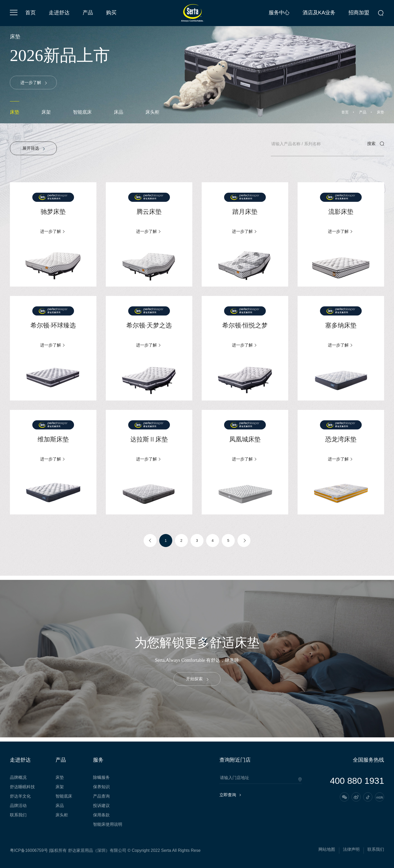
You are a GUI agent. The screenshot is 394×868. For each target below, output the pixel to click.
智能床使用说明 (108, 824)
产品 (88, 13)
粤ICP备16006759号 (29, 850)
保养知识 (101, 787)
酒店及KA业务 (319, 13)
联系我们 (18, 815)
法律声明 (351, 849)
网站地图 (327, 849)
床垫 (15, 112)
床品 (119, 112)
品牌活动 (18, 806)
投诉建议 (101, 806)
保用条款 (101, 815)
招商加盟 (359, 13)
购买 (111, 13)
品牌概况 (18, 778)
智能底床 (82, 112)
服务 (98, 760)
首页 (30, 13)
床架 (46, 112)
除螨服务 (101, 778)
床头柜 (152, 112)
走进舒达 (59, 13)
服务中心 (279, 13)
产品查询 (101, 796)
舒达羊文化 (20, 796)
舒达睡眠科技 (22, 787)
